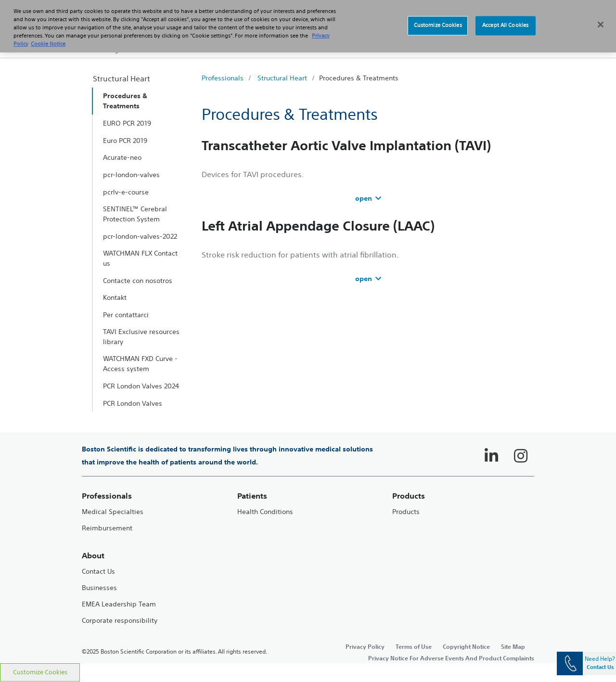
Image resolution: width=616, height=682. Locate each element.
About (93, 556)
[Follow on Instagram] (521, 456)
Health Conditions (265, 512)
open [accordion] (368, 198)
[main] (308, 360)
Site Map (513, 646)
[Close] (601, 18)
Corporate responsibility (120, 621)
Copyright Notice (466, 646)
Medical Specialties (113, 512)
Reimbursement (107, 528)
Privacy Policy (365, 646)
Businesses (99, 588)
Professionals (223, 78)
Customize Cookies (40, 672)
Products (406, 512)
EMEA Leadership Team (119, 604)
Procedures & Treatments (359, 78)
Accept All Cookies (505, 19)
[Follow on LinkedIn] (491, 456)
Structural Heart (282, 78)
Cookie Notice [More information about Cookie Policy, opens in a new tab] (48, 37)
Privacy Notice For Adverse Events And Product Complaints (451, 658)
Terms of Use (414, 646)
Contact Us (98, 572)
